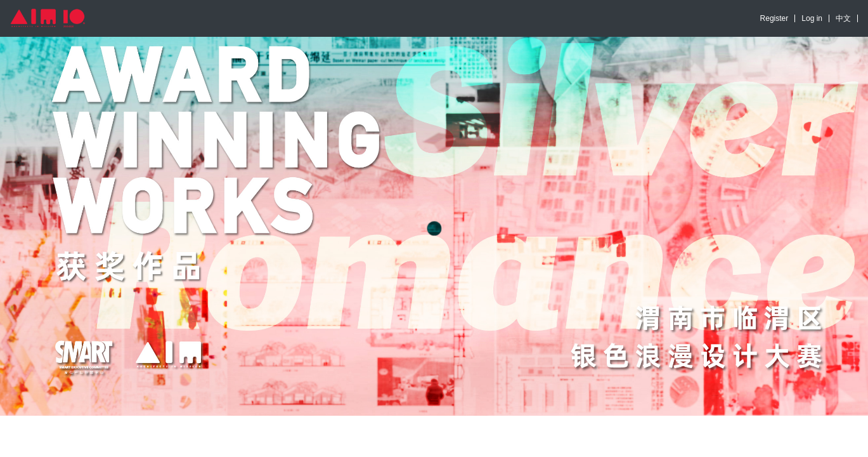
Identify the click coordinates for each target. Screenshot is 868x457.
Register (774, 18)
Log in (812, 18)
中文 (843, 18)
